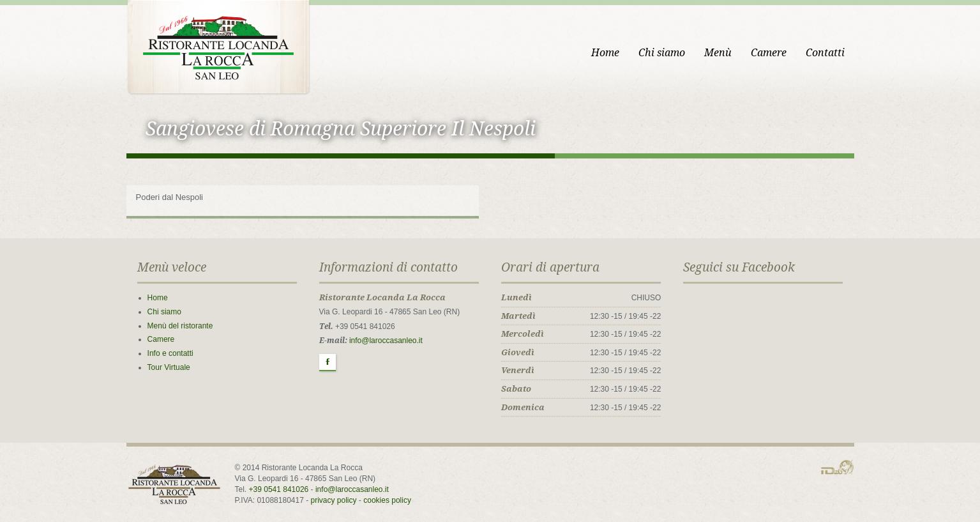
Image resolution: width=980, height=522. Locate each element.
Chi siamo (662, 53)
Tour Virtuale (169, 367)
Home (605, 53)
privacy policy (334, 500)
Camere (769, 53)
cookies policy (387, 500)
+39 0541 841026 (279, 489)
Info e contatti (170, 353)
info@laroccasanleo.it (386, 341)
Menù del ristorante (180, 326)
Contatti (825, 53)
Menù (718, 53)
